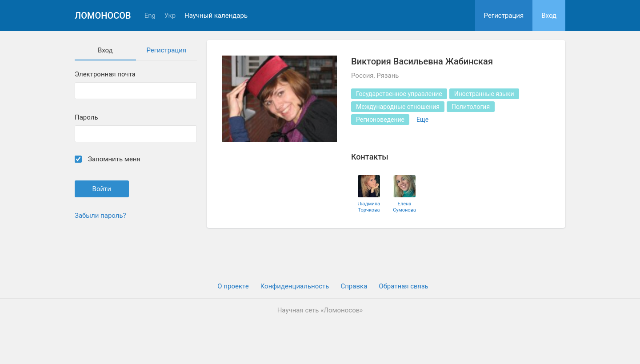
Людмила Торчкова (369, 207)
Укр (170, 16)
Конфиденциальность (295, 286)
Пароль (86, 118)
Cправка (354, 286)
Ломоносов (103, 16)
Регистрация (504, 16)
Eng (150, 16)
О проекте (233, 286)
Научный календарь (216, 16)
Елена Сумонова (404, 207)
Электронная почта (105, 74)
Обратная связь (403, 286)
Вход (549, 16)
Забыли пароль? (100, 216)
